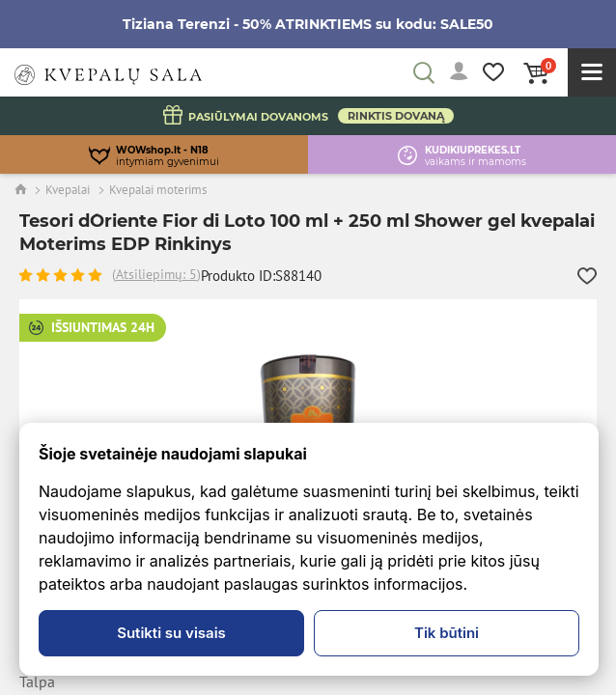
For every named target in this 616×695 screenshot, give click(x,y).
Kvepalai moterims (158, 190)
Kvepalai (68, 190)
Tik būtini (447, 633)
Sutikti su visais (171, 633)
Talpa (37, 682)
